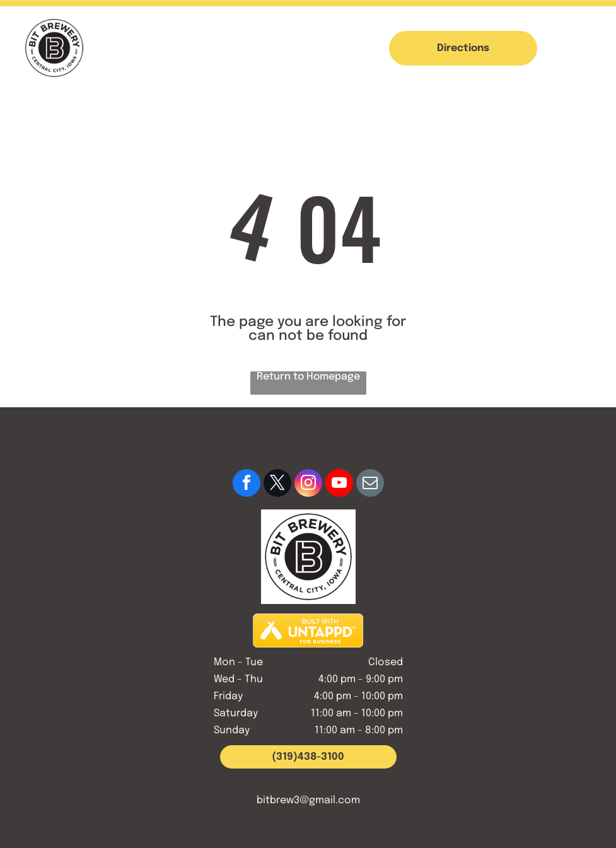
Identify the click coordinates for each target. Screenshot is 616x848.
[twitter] (277, 485)
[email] (370, 485)
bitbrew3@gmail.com (308, 800)
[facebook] (247, 485)
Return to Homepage (308, 377)
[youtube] (339, 485)
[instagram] (308, 485)
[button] (584, 48)
